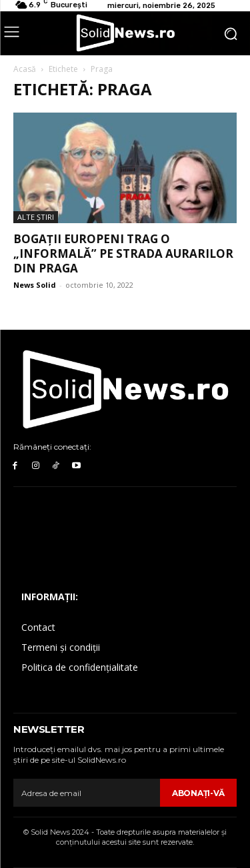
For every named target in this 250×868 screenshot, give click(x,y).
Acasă (25, 69)
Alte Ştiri (36, 217)
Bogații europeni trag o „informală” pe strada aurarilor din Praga (123, 253)
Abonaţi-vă (198, 793)
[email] (87, 793)
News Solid (35, 285)
